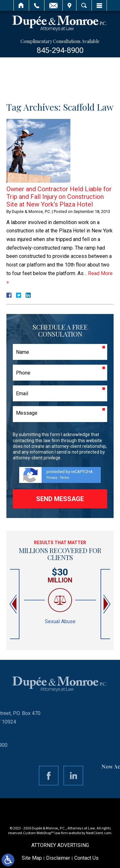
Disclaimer (58, 858)
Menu (99, 5)
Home (21, 5)
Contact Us (86, 858)
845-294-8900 (60, 50)
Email (53, 5)
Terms (64, 478)
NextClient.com (99, 833)
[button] (14, 604)
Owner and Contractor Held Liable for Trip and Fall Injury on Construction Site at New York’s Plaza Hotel (59, 197)
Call (37, 5)
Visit (69, 5)
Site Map (32, 858)
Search (84, 5)
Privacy (52, 478)
